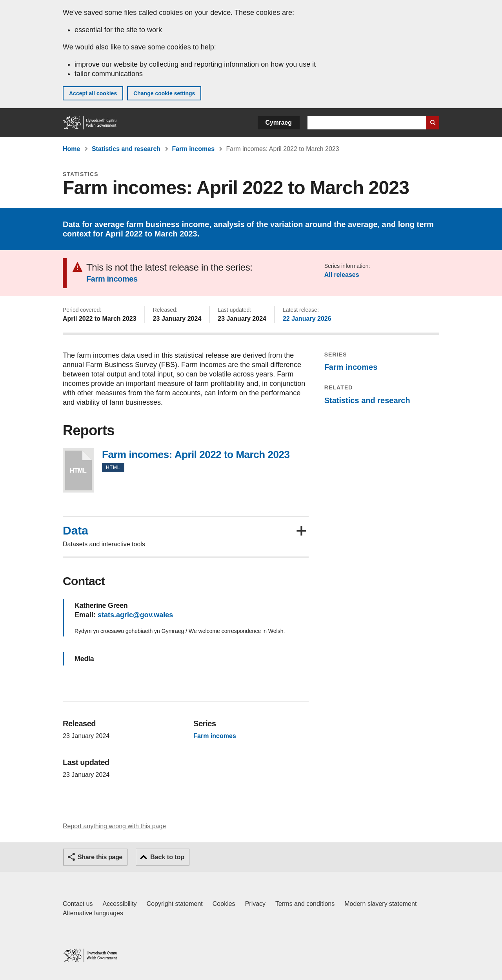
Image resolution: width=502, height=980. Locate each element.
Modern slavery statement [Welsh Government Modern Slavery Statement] (380, 904)
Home (71, 149)
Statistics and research (126, 149)
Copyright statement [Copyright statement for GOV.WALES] (175, 904)
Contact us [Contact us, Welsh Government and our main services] (78, 904)
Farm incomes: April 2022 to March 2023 (78, 470)
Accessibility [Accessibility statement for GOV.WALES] (119, 904)
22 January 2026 (307, 319)
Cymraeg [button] (279, 123)
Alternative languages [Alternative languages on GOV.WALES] (93, 913)
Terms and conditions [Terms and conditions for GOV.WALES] (305, 904)
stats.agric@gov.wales (135, 615)
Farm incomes (193, 149)
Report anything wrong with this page (114, 826)
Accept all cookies (93, 93)
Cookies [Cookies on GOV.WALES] (224, 904)
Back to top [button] (167, 857)
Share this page (100, 857)
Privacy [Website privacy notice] (255, 904)
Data (75, 531)
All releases (342, 275)
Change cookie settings (164, 93)
